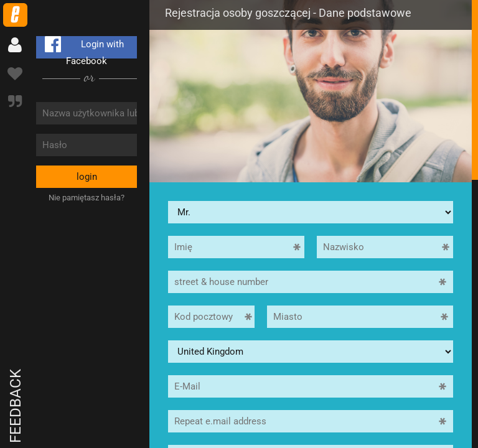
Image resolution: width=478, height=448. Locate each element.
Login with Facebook (82, 47)
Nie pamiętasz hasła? (87, 198)
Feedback (16, 406)
